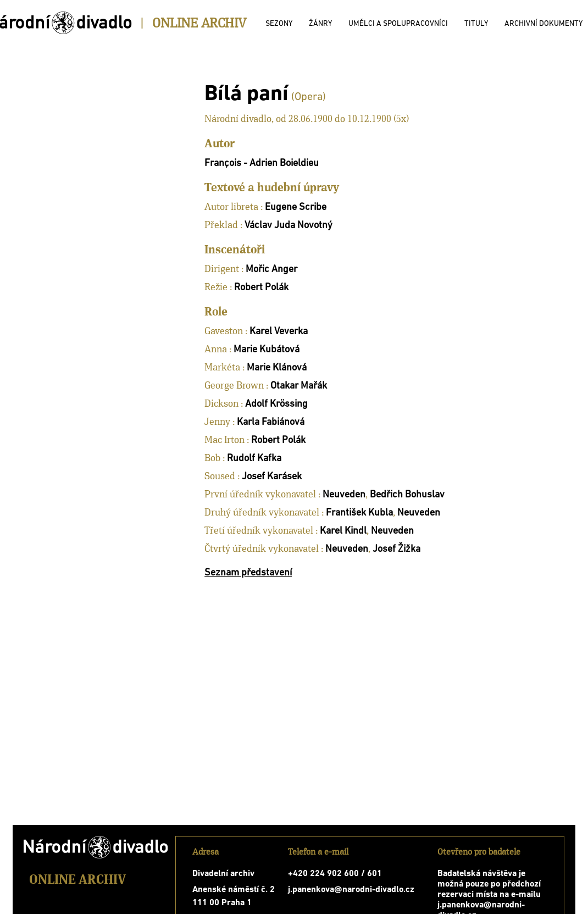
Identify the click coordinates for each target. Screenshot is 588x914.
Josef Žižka (396, 549)
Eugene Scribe (296, 207)
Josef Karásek (272, 477)
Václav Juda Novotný (289, 226)
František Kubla (359, 513)
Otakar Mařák (299, 386)
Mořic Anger (271, 270)
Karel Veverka (279, 332)
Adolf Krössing (276, 404)
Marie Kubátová (267, 350)
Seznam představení (248, 573)
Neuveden (344, 495)
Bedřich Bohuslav (407, 495)
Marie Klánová (277, 368)
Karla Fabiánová (271, 422)
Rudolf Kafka (254, 459)
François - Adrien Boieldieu (262, 164)
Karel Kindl (343, 531)
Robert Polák (261, 288)
